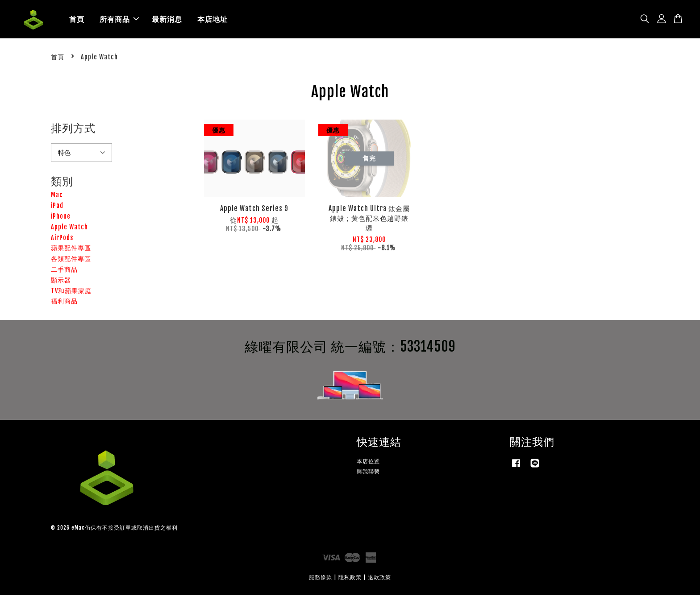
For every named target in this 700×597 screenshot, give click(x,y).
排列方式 (73, 130)
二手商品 (64, 271)
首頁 (77, 20)
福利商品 (64, 303)
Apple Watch (69, 229)
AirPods (62, 239)
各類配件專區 (71, 260)
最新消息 (167, 20)
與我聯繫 (368, 473)
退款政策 (379, 579)
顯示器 (61, 282)
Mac (57, 197)
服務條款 (321, 579)
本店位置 (368, 463)
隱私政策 (350, 579)
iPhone (61, 218)
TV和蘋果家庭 (71, 292)
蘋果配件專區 (71, 250)
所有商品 (119, 20)
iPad (57, 207)
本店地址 (212, 20)
